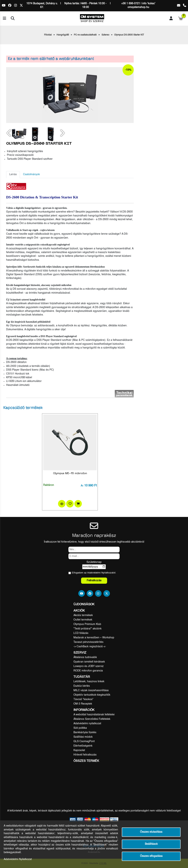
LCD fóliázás (81, 633)
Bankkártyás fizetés (85, 732)
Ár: (82, 486)
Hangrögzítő (63, 35)
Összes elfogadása (151, 856)
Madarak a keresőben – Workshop (94, 638)
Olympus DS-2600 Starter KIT (129, 35)
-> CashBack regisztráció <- (90, 647)
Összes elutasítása (151, 832)
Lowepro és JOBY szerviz (89, 666)
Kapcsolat (79, 750)
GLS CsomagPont (84, 741)
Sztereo (105, 35)
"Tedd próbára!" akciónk (87, 629)
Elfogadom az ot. (94, 573)
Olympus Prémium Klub (87, 624)
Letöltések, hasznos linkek (89, 681)
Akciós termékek (83, 615)
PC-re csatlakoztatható (85, 35)
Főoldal (48, 35)
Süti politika (80, 728)
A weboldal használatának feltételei (94, 715)
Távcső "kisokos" (83, 699)
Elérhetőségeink (83, 746)
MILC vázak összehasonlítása (91, 690)
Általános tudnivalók (85, 657)
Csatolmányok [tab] (31, 175)
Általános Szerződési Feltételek (92, 719)
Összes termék (86, 761)
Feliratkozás (94, 580)
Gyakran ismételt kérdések (89, 662)
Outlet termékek (83, 620)
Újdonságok (84, 605)
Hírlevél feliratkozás (85, 755)
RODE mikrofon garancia (88, 671)
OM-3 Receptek (83, 704)
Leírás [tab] (13, 175)
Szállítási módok (83, 737)
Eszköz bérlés (82, 686)
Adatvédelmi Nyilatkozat (100, 573)
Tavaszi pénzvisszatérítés (88, 642)
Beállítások (151, 844)
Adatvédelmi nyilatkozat (87, 724)
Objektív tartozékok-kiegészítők (92, 695)
